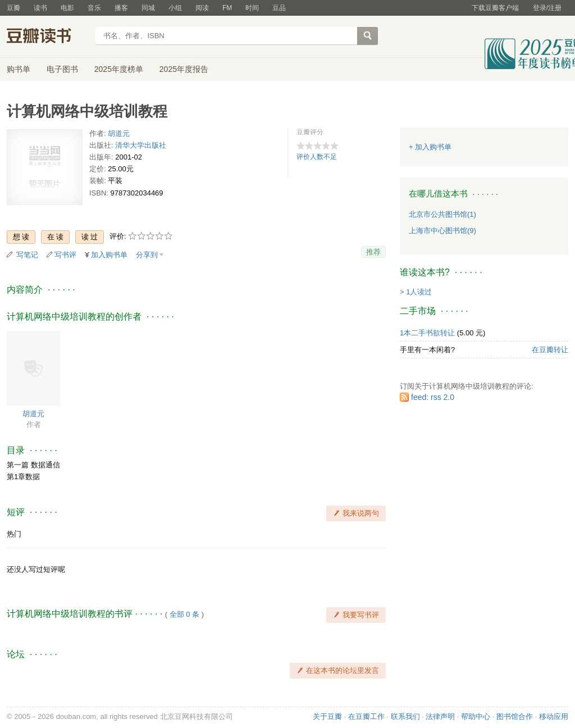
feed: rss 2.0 (433, 397)
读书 (40, 8)
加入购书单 (109, 255)
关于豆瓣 (327, 716)
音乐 (94, 8)
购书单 (19, 69)
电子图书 (62, 69)
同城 (148, 8)
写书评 (65, 255)
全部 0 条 (184, 614)
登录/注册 (547, 8)
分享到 (147, 255)
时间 (252, 8)
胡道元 (119, 133)
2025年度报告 (184, 69)
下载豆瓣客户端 (495, 8)
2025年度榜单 (119, 69)
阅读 (202, 8)
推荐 (373, 252)
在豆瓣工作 (366, 716)
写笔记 (27, 255)
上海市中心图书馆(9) (442, 231)
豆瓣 (13, 8)
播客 (121, 8)
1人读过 (419, 292)
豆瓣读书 (47, 37)
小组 (175, 8)
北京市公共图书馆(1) (442, 214)
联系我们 (405, 716)
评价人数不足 (317, 157)
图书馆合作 (515, 716)
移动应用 (554, 716)
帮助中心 (476, 716)
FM (227, 8)
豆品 (279, 8)
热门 (14, 534)
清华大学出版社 (141, 145)
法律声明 (440, 716)
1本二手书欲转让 (427, 333)
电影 (67, 8)
